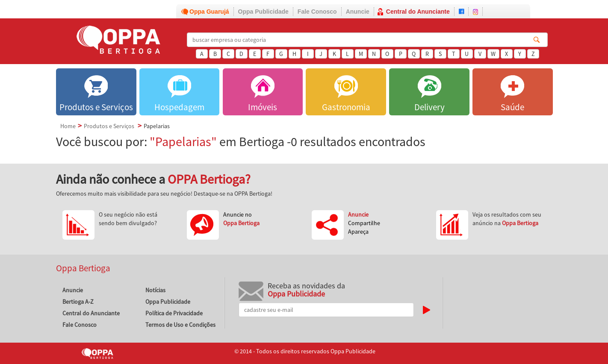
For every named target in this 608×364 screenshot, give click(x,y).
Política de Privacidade (174, 313)
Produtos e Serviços (109, 126)
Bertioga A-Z (78, 302)
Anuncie (358, 12)
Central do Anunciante (418, 12)
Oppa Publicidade (263, 12)
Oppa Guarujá (209, 12)
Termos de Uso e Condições (180, 325)
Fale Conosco (317, 12)
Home (68, 126)
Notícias (155, 290)
